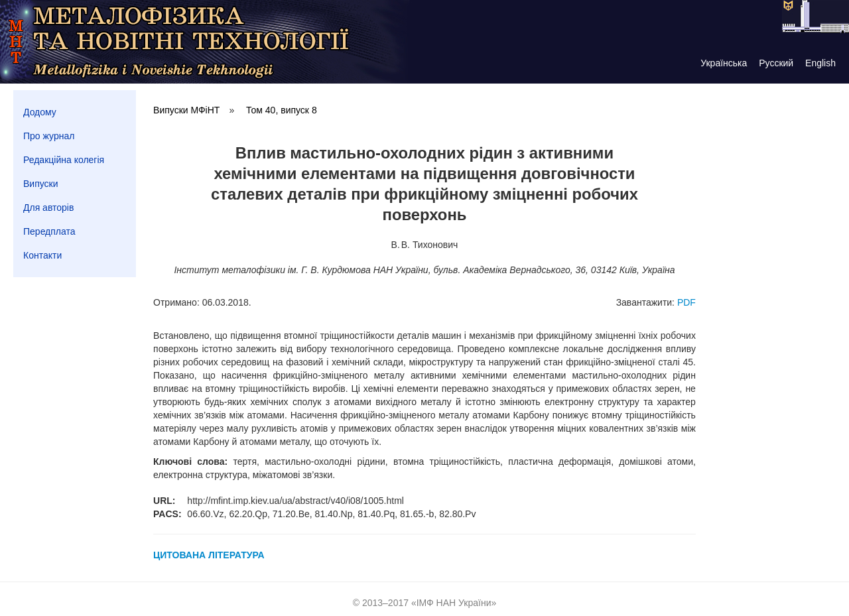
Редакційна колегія (64, 160)
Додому (40, 112)
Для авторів (48, 208)
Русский (776, 63)
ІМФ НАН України (454, 603)
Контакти (42, 255)
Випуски (41, 184)
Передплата (49, 231)
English (820, 63)
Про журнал (49, 136)
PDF (686, 302)
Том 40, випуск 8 (282, 110)
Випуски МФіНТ (186, 110)
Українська (724, 63)
